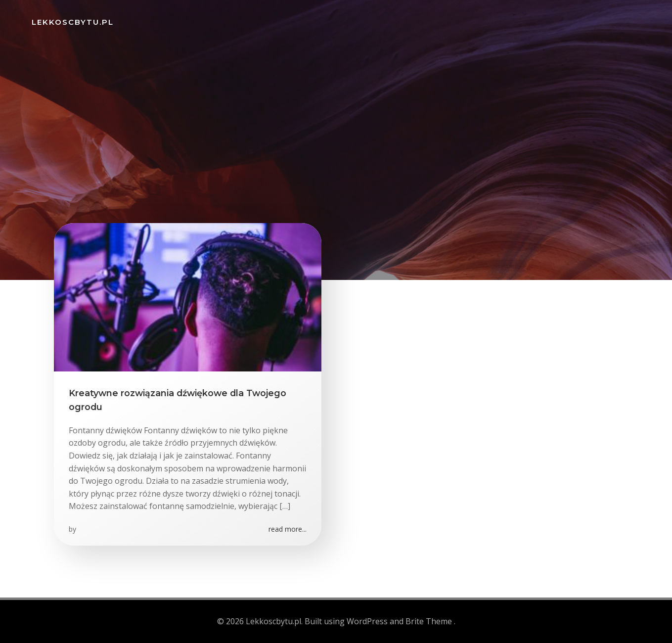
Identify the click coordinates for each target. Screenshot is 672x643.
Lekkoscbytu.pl (73, 22)
